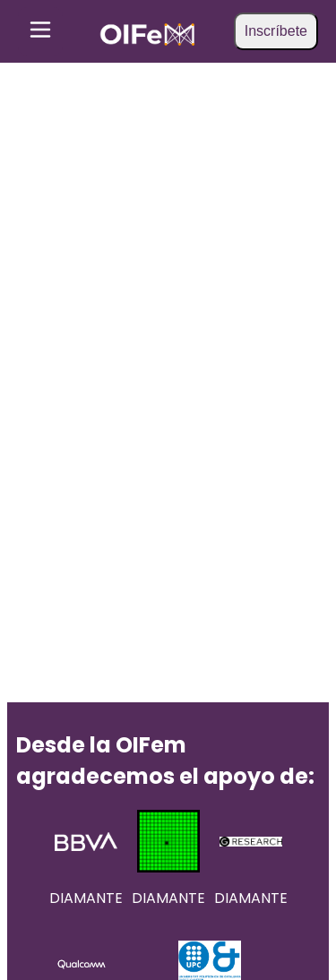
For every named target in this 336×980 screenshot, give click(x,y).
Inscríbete (276, 31)
